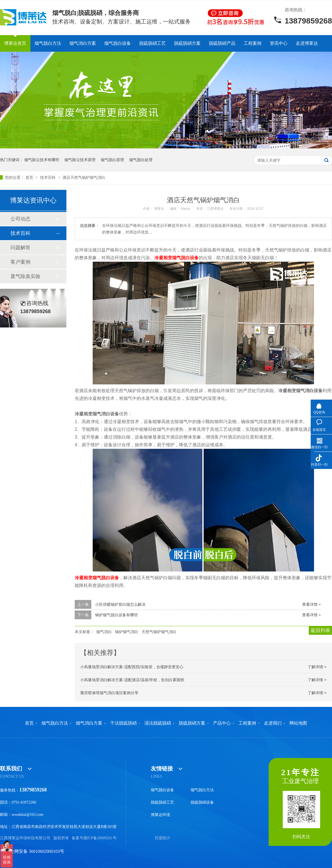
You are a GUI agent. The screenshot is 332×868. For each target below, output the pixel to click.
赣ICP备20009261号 (100, 838)
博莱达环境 (160, 815)
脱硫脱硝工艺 (152, 43)
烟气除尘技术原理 (80, 160)
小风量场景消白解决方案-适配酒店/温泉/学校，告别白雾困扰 (132, 680)
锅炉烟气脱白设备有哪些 (116, 615)
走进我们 (273, 723)
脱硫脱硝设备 (202, 802)
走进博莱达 (307, 43)
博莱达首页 (15, 43)
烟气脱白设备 (118, 43)
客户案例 (20, 262)
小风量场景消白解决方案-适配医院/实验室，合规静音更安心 (132, 667)
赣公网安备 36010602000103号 (32, 851)
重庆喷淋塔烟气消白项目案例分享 (109, 693)
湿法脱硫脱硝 (158, 723)
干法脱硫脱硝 (123, 723)
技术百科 (48, 177)
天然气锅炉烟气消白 (159, 632)
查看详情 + (312, 604)
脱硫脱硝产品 (222, 43)
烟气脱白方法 (48, 43)
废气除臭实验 (25, 276)
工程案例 (253, 43)
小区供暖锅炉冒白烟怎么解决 (120, 604)
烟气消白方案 (83, 43)
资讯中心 (279, 43)
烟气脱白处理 (141, 160)
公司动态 (20, 219)
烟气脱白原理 (112, 160)
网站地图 (298, 723)
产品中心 (222, 723)
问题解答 (20, 248)
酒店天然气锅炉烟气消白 (84, 177)
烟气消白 (104, 632)
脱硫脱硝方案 (187, 43)
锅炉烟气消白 (127, 632)
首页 (30, 177)
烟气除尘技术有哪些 (42, 160)
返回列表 (320, 630)
